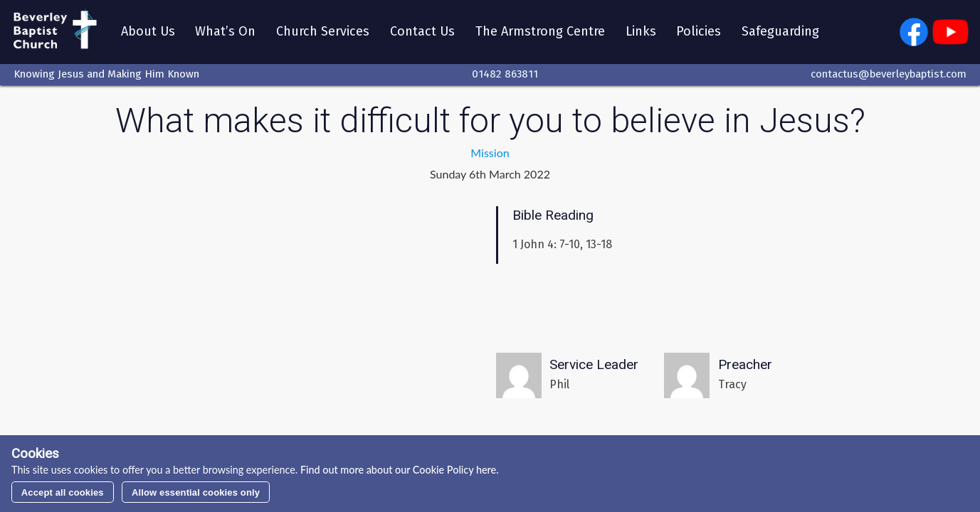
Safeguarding (784, 33)
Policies (702, 33)
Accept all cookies (63, 492)
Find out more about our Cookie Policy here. (398, 470)
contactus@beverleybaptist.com (889, 78)
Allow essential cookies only (196, 492)
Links (644, 33)
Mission (490, 155)
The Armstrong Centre (544, 33)
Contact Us (426, 33)
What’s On (229, 33)
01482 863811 (505, 78)
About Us (151, 33)
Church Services (326, 33)
